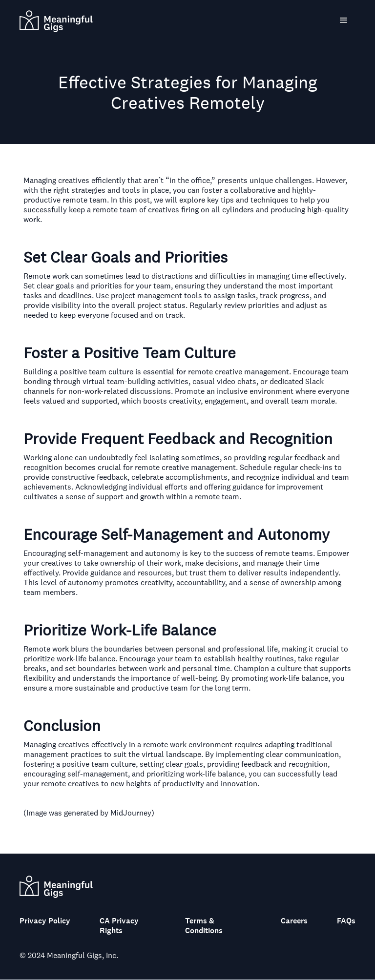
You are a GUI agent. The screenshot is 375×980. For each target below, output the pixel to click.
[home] (56, 20)
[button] (344, 20)
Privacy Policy (45, 921)
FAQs (346, 921)
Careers (294, 921)
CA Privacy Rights (119, 926)
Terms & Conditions (204, 926)
